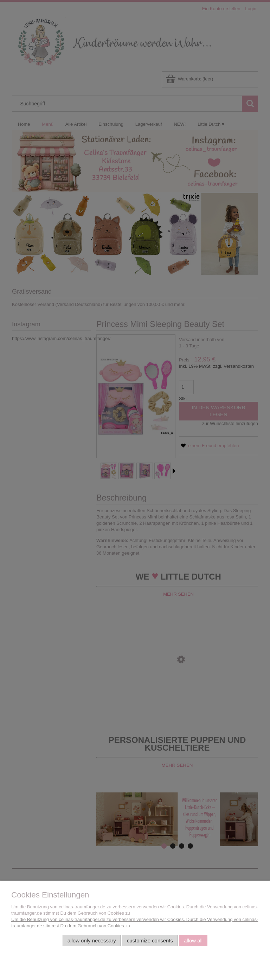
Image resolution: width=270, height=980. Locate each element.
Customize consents (150, 940)
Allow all (193, 940)
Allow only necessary (92, 940)
